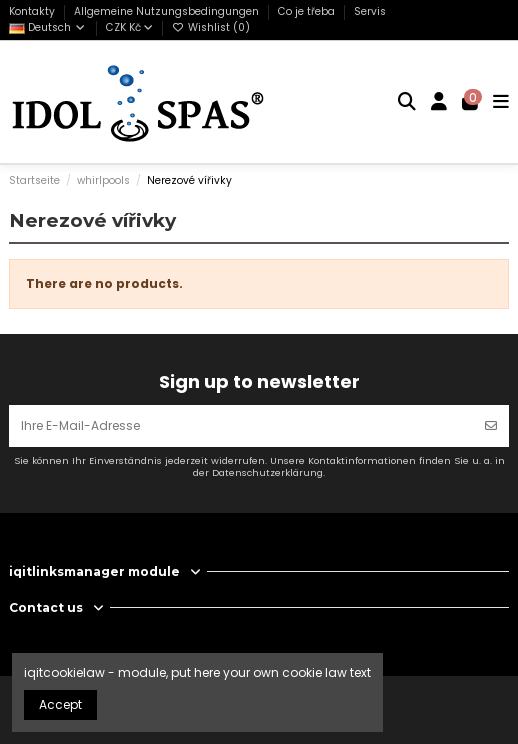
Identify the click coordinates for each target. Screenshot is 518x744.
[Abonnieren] (491, 426)
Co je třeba (308, 11)
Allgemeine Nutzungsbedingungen (168, 11)
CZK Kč (129, 27)
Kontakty (33, 11)
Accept (60, 704)
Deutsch (48, 27)
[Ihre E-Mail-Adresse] (241, 426)
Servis (370, 11)
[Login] (439, 102)
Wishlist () (211, 27)
